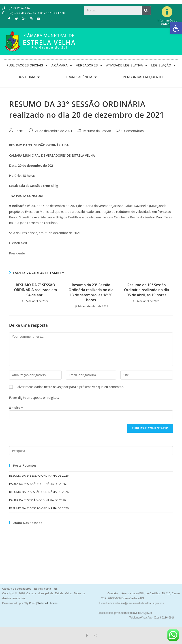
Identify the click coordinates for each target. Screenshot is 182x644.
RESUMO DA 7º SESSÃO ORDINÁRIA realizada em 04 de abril (36, 290)
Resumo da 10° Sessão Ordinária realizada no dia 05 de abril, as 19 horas (147, 290)
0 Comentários (133, 131)
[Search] (146, 11)
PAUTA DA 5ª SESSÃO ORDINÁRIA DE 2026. (38, 500)
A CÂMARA (62, 65)
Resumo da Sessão (97, 131)
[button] (176, 28)
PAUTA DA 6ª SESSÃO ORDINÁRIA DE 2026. (38, 484)
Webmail (43, 603)
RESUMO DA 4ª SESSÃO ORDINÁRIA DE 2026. (39, 508)
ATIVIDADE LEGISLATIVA (127, 65)
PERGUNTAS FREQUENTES (144, 77)
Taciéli (20, 131)
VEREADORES (89, 65)
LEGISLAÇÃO (164, 65)
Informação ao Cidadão (167, 22)
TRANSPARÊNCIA (81, 77)
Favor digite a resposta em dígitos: (34, 398)
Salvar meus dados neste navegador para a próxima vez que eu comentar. (70, 387)
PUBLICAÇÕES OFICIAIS (27, 65)
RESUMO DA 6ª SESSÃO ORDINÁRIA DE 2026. (39, 476)
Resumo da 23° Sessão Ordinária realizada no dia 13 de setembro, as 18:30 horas (91, 292)
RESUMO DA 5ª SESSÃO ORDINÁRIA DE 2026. (39, 492)
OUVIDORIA (29, 77)
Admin (53, 603)
